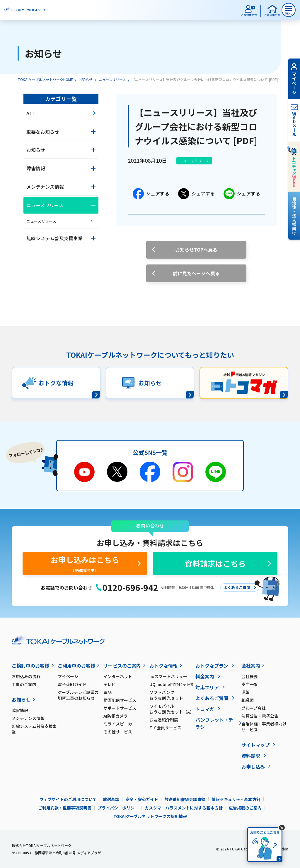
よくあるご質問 (212, 698)
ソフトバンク (172, 695)
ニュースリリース (112, 79)
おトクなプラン (212, 666)
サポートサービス (120, 708)
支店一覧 (250, 684)
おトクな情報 (163, 666)
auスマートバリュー (168, 676)
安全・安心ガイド (142, 799)
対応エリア (207, 687)
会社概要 (250, 676)
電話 (108, 692)
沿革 (246, 692)
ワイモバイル (172, 709)
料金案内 (205, 676)
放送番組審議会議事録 (185, 799)
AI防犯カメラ (116, 716)
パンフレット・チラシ (214, 723)
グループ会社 (254, 708)
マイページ (68, 676)
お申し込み (253, 766)
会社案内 (251, 666)
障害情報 (20, 710)
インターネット (118, 676)
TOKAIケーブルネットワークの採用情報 (150, 816)
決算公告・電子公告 (260, 716)
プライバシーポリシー (118, 808)
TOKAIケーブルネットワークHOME (45, 79)
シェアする (151, 194)
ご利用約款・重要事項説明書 (65, 808)
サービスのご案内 (122, 666)
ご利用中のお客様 (76, 666)
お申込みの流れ (26, 676)
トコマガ (205, 709)
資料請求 (251, 756)
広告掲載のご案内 (245, 808)
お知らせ (86, 79)
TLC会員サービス (165, 728)
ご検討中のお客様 (30, 666)
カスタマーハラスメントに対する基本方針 (184, 808)
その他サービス (118, 732)
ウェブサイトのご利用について (68, 799)
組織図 (248, 700)
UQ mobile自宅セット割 (172, 684)
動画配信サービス (120, 700)
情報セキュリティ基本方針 (236, 799)
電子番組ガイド (72, 684)
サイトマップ (255, 745)
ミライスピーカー (120, 724)
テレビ (110, 684)
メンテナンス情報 (28, 718)
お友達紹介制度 (164, 720)
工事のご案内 (24, 684)
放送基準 (111, 799)
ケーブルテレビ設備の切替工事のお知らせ (78, 695)
